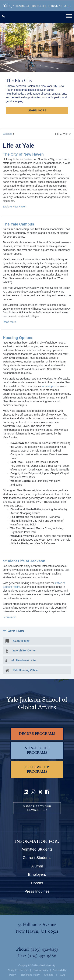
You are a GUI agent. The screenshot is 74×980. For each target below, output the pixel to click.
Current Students (37, 858)
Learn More (37, 110)
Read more (9, 322)
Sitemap (49, 975)
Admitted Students (37, 849)
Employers (37, 874)
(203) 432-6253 (44, 949)
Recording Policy (30, 975)
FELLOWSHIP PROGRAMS (37, 769)
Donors (37, 883)
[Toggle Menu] (69, 16)
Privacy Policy (41, 970)
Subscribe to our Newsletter (37, 808)
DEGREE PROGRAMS (37, 734)
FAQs (62, 975)
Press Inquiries (37, 891)
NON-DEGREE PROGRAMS (37, 750)
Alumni (37, 866)
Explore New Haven (15, 207)
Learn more (10, 617)
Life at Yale (63, 134)
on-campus (49, 386)
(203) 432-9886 (42, 956)
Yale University (47, 965)
